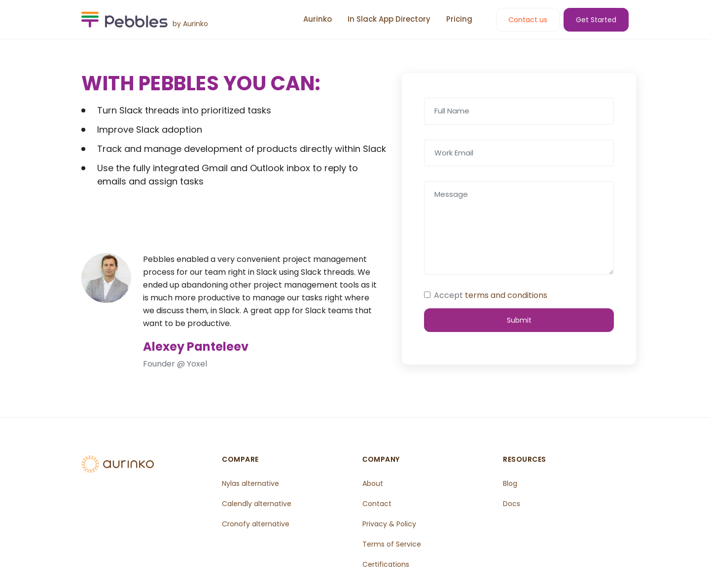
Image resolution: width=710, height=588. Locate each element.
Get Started (596, 20)
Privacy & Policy (390, 522)
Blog (511, 483)
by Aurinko (190, 24)
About (373, 483)
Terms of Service (392, 542)
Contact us (528, 20)
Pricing (459, 19)
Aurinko (318, 19)
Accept (491, 295)
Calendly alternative (258, 503)
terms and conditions (506, 295)
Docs (512, 503)
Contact (377, 503)
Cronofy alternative (257, 522)
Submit (519, 319)
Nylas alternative (251, 483)
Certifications (387, 562)
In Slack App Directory (389, 19)
